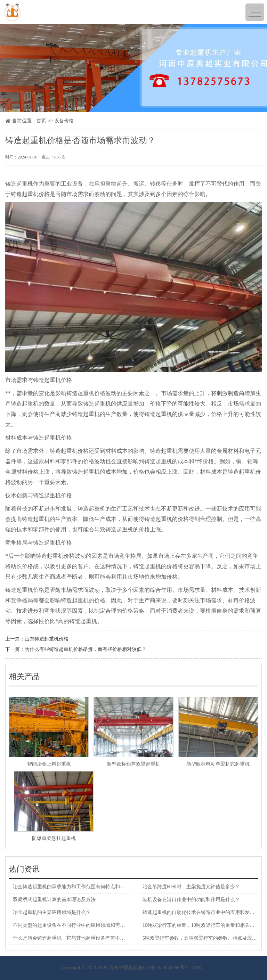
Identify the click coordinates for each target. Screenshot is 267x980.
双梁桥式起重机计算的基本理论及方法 (54, 900)
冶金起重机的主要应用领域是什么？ (52, 912)
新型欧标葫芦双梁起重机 (133, 764)
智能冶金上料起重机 (49, 764)
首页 (41, 121)
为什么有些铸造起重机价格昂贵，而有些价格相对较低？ (86, 649)
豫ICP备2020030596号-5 (163, 968)
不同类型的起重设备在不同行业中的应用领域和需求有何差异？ (81, 925)
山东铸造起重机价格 (47, 639)
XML (198, 968)
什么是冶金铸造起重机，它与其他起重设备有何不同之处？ (76, 938)
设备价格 (64, 121)
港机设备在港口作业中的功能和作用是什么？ (191, 900)
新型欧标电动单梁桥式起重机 (218, 764)
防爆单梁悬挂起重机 (54, 838)
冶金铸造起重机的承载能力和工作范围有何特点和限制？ (74, 887)
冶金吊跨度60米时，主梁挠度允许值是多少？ (191, 887)
